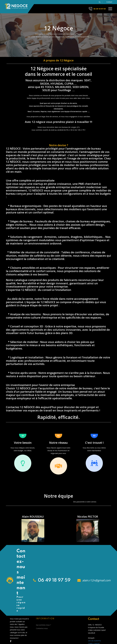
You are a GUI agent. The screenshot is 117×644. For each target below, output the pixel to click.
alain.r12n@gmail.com (96, 580)
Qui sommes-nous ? (43, 625)
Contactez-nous (42, 628)
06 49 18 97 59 (100, 9)
